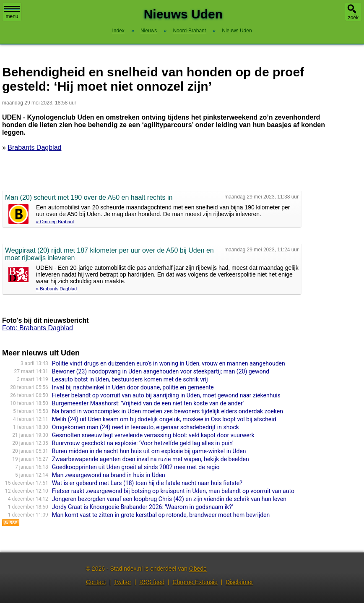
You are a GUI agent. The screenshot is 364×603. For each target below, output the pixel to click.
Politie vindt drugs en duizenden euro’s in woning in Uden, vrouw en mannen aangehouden (169, 363)
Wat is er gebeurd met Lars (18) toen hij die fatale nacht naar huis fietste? (147, 483)
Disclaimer (239, 582)
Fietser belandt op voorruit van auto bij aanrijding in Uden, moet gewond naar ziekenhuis (166, 395)
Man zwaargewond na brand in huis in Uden (109, 475)
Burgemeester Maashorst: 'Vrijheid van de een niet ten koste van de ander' (148, 403)
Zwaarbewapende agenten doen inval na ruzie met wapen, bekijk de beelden (151, 459)
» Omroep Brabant (55, 222)
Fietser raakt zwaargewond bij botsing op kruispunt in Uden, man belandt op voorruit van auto (173, 491)
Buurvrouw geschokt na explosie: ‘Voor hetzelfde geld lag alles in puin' (143, 443)
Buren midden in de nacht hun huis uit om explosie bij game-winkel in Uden (149, 451)
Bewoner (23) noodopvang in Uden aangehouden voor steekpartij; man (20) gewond (161, 371)
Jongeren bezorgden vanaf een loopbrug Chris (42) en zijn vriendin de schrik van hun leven (169, 499)
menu (12, 13)
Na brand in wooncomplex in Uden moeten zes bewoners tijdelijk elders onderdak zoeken (168, 411)
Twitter (123, 582)
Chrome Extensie (195, 582)
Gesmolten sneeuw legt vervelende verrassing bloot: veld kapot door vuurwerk (153, 435)
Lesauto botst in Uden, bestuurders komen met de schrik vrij (130, 379)
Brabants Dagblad (34, 147)
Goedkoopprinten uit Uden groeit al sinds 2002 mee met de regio (136, 467)
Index (118, 31)
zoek (353, 18)
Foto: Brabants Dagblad (38, 328)
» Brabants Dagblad (56, 289)
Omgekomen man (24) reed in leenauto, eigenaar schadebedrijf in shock (146, 427)
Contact (96, 582)
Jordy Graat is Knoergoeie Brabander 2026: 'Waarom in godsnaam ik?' (143, 507)
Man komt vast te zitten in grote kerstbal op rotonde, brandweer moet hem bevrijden (161, 515)
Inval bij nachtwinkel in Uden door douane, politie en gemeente (133, 387)
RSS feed (152, 582)
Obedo (198, 569)
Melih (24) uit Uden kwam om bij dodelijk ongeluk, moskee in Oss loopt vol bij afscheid (164, 419)
